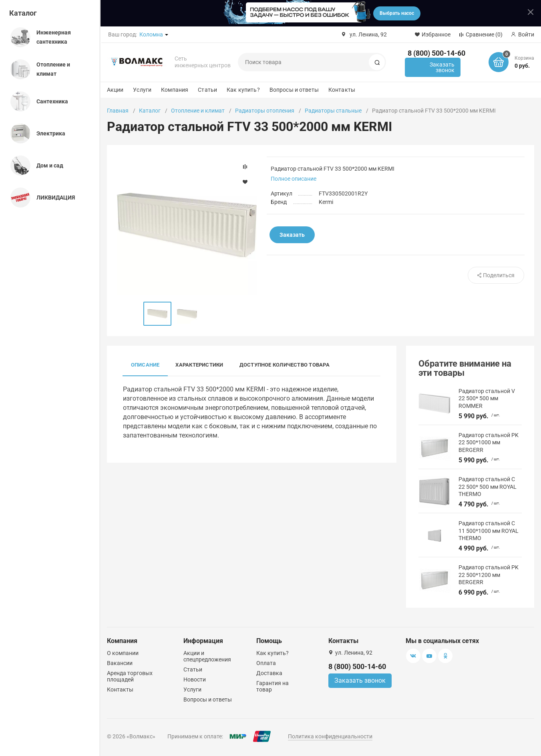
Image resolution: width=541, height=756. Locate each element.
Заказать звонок (442, 67)
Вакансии (120, 663)
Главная (118, 111)
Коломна (151, 34)
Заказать (292, 235)
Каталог (23, 13)
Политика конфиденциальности (330, 736)
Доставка (269, 673)
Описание (145, 365)
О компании (123, 653)
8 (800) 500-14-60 (436, 53)
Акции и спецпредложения (207, 656)
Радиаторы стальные (333, 111)
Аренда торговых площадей (130, 676)
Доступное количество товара (285, 365)
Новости (195, 679)
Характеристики (199, 365)
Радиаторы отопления (265, 111)
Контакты (342, 90)
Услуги (142, 90)
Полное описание (294, 179)
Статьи (207, 90)
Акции (115, 90)
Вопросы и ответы (294, 90)
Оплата (266, 663)
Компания (175, 90)
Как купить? (243, 90)
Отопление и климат (198, 111)
